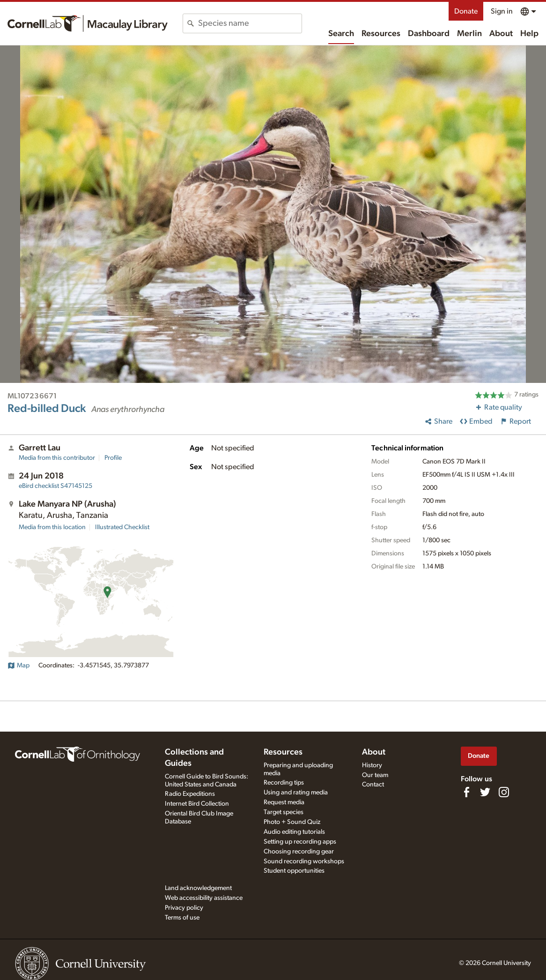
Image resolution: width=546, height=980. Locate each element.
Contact (373, 785)
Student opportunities (294, 871)
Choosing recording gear (299, 852)
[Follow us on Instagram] (504, 792)
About (501, 34)
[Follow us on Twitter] (485, 792)
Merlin (469, 34)
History (372, 765)
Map (18, 666)
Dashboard (429, 34)
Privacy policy (184, 908)
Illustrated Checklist (122, 527)
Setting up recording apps (300, 842)
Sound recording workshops (304, 861)
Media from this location (52, 527)
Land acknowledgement (198, 888)
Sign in (502, 11)
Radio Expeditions (190, 794)
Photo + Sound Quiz (292, 822)
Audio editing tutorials (294, 832)
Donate (466, 11)
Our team (375, 775)
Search (341, 34)
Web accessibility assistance (204, 898)
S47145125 (55, 486)
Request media (284, 802)
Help (529, 34)
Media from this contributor (57, 458)
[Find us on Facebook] (466, 792)
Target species (284, 812)
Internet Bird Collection (197, 804)
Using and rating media (296, 793)
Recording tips (284, 783)
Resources (381, 34)
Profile (113, 458)
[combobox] (250, 23)
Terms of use (182, 918)
